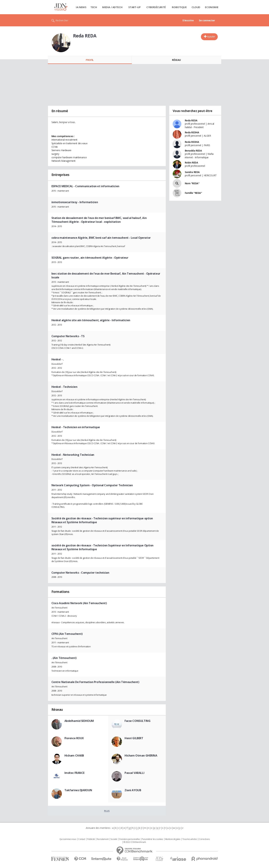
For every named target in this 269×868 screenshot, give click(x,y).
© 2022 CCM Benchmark (135, 842)
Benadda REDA (193, 151)
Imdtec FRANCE (75, 773)
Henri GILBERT (134, 738)
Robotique (179, 7)
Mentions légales (173, 839)
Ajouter (211, 36)
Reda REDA (191, 120)
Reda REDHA (192, 132)
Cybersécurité (156, 7)
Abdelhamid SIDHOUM (79, 721)
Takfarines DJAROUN (78, 790)
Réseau (176, 60)
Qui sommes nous (68, 839)
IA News (81, 7)
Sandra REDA (192, 172)
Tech (94, 7)
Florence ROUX (74, 738)
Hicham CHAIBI (74, 755)
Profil (90, 60)
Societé (114, 839)
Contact (82, 839)
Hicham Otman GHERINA (141, 755)
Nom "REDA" (192, 183)
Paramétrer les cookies (152, 839)
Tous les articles (190, 839)
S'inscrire (188, 20)
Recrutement (103, 839)
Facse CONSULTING (137, 721)
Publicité (91, 839)
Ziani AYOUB (133, 790)
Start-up (134, 7)
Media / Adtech (112, 7)
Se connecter (207, 20)
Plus (107, 811)
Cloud (196, 7)
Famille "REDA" (193, 193)
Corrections (204, 839)
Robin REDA (191, 163)
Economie (212, 7)
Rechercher (62, 20)
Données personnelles (130, 839)
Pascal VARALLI (134, 773)
